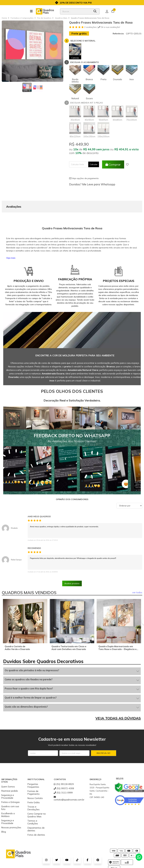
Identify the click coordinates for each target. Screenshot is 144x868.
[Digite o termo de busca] (76, 11)
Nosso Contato (35, 784)
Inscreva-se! (103, 738)
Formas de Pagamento (33, 778)
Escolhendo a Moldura (8, 800)
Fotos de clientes (36, 820)
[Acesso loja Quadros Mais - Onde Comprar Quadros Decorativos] (107, 11)
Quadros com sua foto (10, 793)
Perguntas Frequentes (33, 771)
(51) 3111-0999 (63, 778)
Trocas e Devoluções (33, 793)
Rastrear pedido (10, 776)
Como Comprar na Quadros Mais (36, 800)
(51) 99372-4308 (64, 774)
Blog (4, 817)
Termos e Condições (33, 807)
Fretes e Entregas (10, 787)
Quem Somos (8, 772)
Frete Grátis (34, 788)
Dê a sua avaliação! (109, 27)
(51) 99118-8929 (64, 769)
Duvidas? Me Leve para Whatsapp (92, 184)
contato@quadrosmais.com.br (69, 784)
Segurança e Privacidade (8, 782)
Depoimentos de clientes (36, 815)
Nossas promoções (11, 813)
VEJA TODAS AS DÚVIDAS (118, 703)
